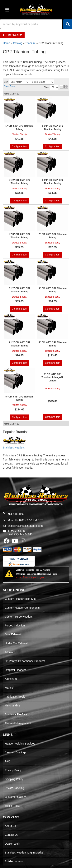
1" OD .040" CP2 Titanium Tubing (19, 128)
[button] (36, 24)
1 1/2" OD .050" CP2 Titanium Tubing (19, 182)
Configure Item (19, 146)
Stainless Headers (14, 448)
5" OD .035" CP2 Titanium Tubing (19, 398)
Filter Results (12, 35)
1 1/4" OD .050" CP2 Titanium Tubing (53, 128)
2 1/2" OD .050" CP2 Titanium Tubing (19, 290)
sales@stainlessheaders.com (25, 526)
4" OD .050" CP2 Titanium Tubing (53, 344)
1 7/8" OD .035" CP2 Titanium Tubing (19, 236)
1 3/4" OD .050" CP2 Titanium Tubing (53, 182)
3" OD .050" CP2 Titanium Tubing (53, 290)
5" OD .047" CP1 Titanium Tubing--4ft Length (53, 378)
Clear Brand (10, 86)
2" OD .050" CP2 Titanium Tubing (53, 236)
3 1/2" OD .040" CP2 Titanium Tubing (19, 344)
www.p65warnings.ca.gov (30, 577)
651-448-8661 (16, 514)
